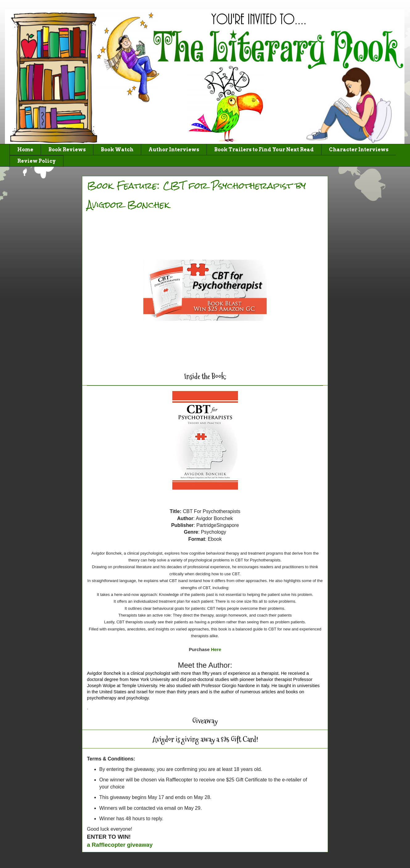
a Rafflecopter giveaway (120, 845)
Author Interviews (174, 150)
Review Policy (37, 161)
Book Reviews (67, 150)
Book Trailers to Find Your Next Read (264, 150)
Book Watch (117, 150)
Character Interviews (359, 150)
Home (25, 150)
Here (216, 649)
